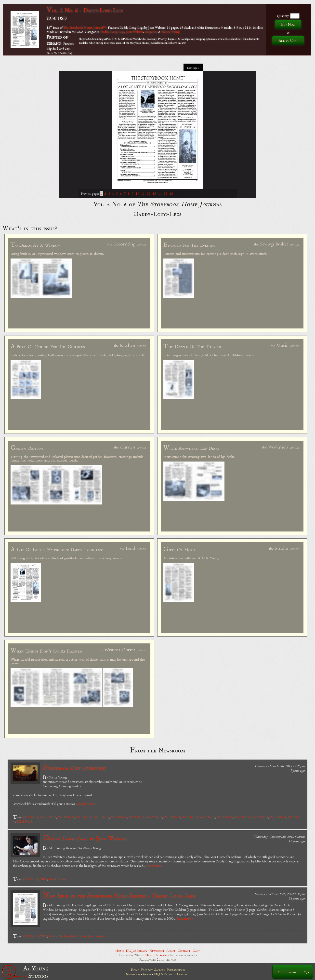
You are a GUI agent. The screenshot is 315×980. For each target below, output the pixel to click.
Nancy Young (171, 32)
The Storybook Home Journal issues (82, 936)
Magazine (151, 32)
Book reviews (58, 879)
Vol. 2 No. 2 (154, 817)
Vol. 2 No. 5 (207, 817)
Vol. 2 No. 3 (172, 817)
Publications (176, 970)
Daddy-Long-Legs (112, 32)
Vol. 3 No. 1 (243, 817)
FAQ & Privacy (137, 951)
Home (119, 951)
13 (154, 193)
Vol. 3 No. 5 (24, 821)
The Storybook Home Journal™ (85, 27)
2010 (44, 879)
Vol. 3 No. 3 (278, 817)
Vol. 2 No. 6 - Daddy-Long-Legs (85, 10)
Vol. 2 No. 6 (225, 817)
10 (137, 193)
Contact (184, 951)
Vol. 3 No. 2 (260, 817)
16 (171, 193)
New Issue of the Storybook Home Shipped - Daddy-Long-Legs (119, 896)
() (74, 768)
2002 (44, 936)
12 (149, 193)
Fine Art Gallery (153, 970)
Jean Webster (135, 32)
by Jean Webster (85, 838)
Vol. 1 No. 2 (48, 817)
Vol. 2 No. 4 (190, 817)
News (53, 936)
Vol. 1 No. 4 (84, 817)
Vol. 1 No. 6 (119, 817)
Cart (196, 951)
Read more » (86, 804)
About (171, 951)
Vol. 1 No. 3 (66, 817)
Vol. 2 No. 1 (137, 817)
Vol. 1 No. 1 (31, 817)
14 (160, 193)
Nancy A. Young (157, 955)
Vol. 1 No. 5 (101, 817)
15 (166, 193)
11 (143, 193)
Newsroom (157, 951)
